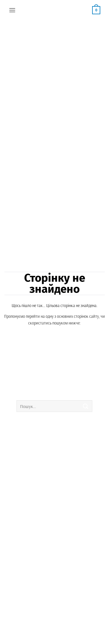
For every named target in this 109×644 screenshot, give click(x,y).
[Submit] (86, 406)
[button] (12, 10)
